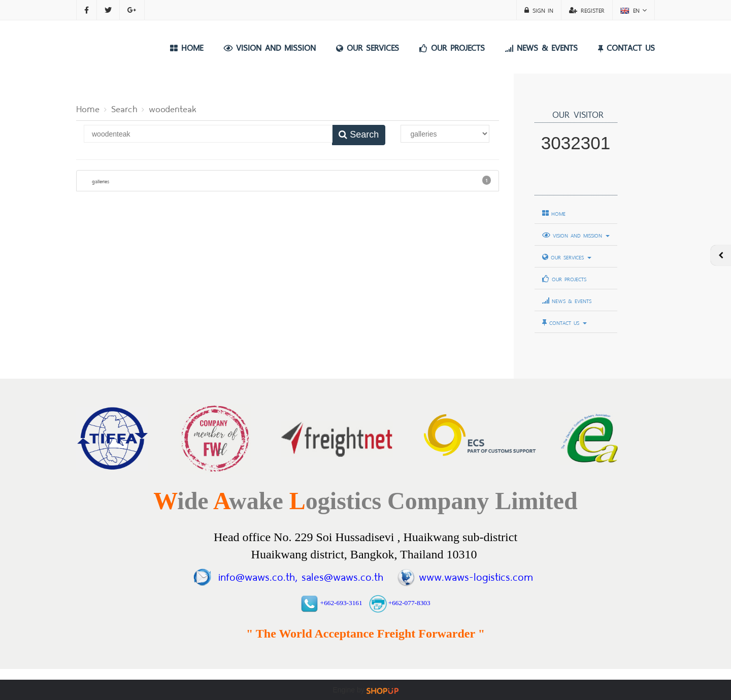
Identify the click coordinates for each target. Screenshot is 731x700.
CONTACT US (626, 47)
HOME (187, 47)
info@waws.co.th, (258, 575)
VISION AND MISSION (270, 47)
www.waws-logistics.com (476, 575)
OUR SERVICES (368, 47)
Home (88, 108)
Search (124, 108)
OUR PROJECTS (452, 47)
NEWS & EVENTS (541, 47)
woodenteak (172, 108)
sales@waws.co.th (340, 575)
